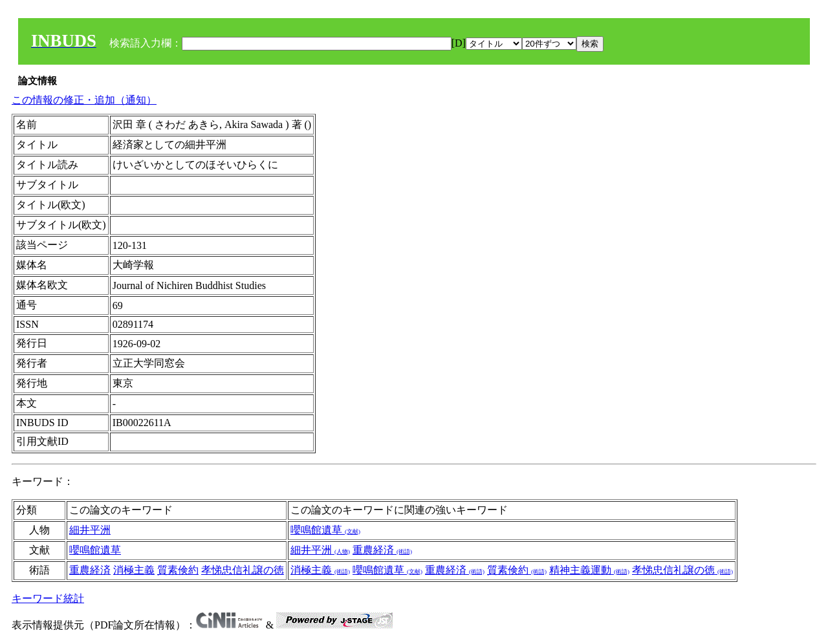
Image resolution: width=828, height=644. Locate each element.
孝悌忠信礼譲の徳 (243, 570)
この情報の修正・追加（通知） (84, 100)
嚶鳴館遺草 (325, 530)
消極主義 (134, 570)
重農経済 (382, 550)
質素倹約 (178, 570)
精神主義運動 (589, 570)
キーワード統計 (48, 598)
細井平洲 (90, 530)
